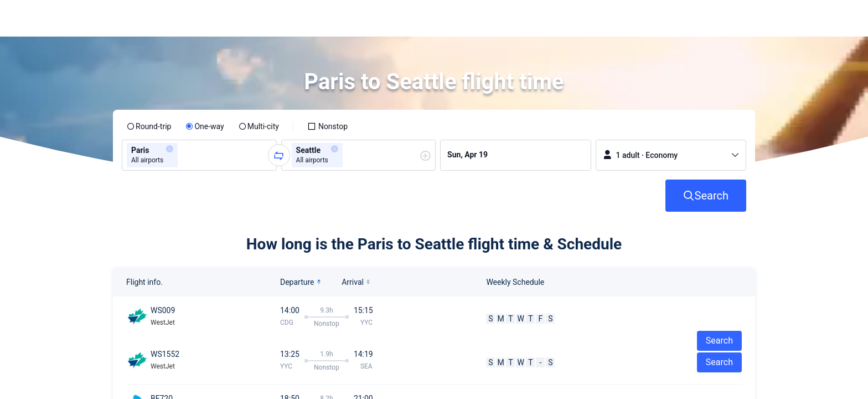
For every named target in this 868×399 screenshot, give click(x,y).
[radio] (149, 126)
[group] (199, 155)
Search (719, 362)
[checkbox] (327, 126)
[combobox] (184, 155)
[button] (776, 18)
